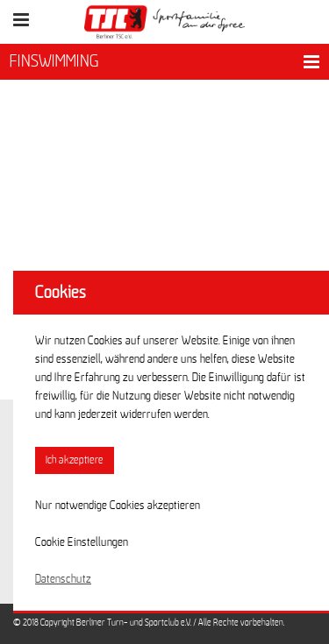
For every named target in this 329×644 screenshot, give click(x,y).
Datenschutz (63, 579)
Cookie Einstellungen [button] (82, 542)
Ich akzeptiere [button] (75, 460)
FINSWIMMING (54, 61)
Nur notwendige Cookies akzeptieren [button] (118, 506)
